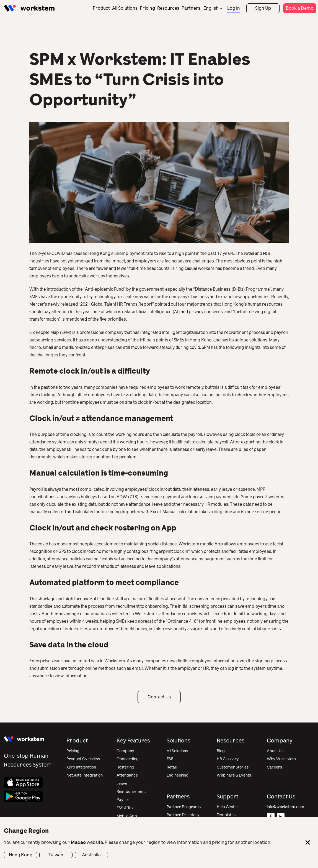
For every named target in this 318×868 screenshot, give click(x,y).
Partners (191, 8)
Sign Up (263, 8)
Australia (91, 855)
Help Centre (228, 807)
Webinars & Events (234, 775)
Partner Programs (184, 807)
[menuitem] (213, 8)
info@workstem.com (285, 807)
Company (125, 751)
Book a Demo (300, 8)
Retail (172, 767)
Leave (122, 784)
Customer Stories (233, 767)
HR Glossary (228, 759)
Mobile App (127, 816)
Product (101, 8)
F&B (170, 759)
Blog (221, 751)
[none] (213, 8)
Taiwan (56, 855)
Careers (274, 767)
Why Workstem (281, 759)
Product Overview (83, 759)
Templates (226, 815)
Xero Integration (81, 767)
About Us (275, 751)
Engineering (178, 775)
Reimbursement (131, 792)
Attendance (127, 775)
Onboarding (128, 759)
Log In (234, 8)
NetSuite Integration (85, 775)
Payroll (123, 800)
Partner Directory (183, 815)
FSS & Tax (125, 808)
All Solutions (125, 8)
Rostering (125, 767)
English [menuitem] (211, 8)
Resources (168, 8)
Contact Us (159, 697)
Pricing (147, 8)
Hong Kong (21, 855)
